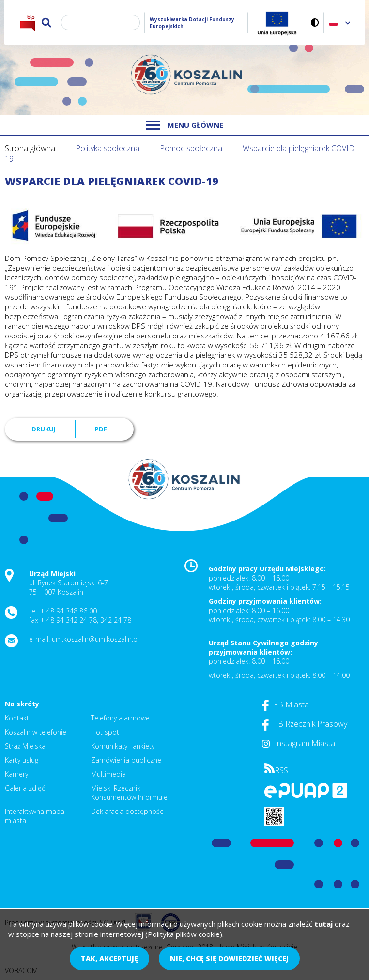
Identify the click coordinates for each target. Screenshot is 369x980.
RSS (276, 770)
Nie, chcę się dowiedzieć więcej (229, 958)
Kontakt (17, 718)
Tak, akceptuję (109, 958)
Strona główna (30, 148)
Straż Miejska (25, 746)
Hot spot (105, 732)
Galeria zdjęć (25, 788)
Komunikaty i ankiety (123, 746)
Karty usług (22, 760)
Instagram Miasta (299, 743)
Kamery (16, 774)
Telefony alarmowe (120, 718)
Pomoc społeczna (191, 148)
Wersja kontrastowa (315, 23)
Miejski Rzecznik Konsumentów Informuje (129, 793)
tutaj (323, 924)
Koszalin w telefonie (36, 732)
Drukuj (44, 429)
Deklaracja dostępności (128, 811)
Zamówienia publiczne (126, 760)
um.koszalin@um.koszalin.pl (95, 639)
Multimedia (108, 774)
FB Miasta (285, 704)
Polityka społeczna (108, 148)
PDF (101, 429)
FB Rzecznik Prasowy (305, 724)
